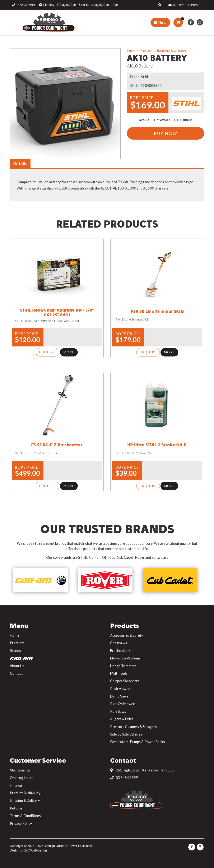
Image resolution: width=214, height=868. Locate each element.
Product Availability (25, 791)
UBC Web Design (35, 849)
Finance (16, 784)
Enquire (48, 352)
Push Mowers (121, 687)
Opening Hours (22, 776)
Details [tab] (20, 164)
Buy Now (166, 134)
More (69, 352)
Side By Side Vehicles (126, 733)
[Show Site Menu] (160, 22)
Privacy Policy (21, 822)
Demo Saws (119, 695)
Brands (15, 649)
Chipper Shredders (125, 679)
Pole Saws (118, 710)
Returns (16, 807)
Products (146, 51)
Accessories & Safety (127, 634)
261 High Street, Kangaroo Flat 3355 (142, 769)
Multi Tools (119, 672)
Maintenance (20, 769)
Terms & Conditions (25, 814)
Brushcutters (120, 649)
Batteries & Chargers (172, 51)
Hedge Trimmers (123, 664)
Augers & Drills (122, 717)
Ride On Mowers (123, 702)
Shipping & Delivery (25, 799)
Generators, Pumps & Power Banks (138, 740)
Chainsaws (119, 642)
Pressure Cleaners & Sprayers (133, 725)
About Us (17, 664)
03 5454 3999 (124, 776)
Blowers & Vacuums (125, 657)
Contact (16, 672)
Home (131, 51)
